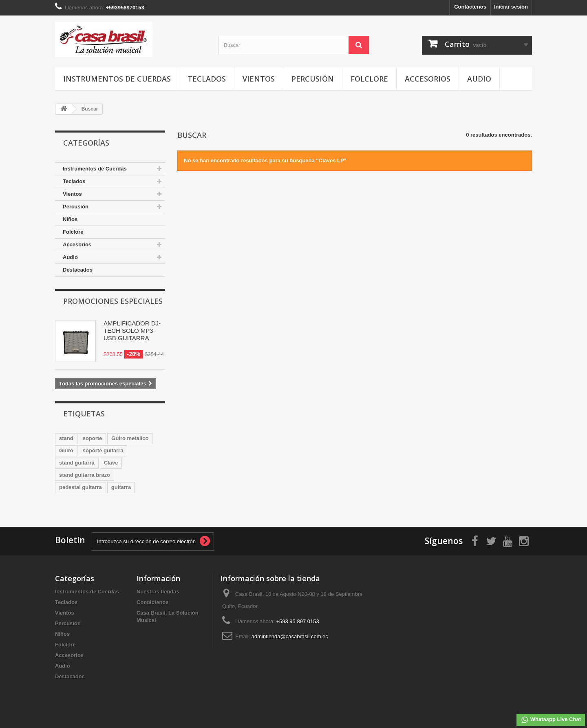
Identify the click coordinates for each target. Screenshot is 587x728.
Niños (70, 219)
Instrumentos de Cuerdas (117, 79)
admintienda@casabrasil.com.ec (290, 636)
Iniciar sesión (511, 7)
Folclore (369, 79)
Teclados (207, 79)
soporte (93, 438)
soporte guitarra (103, 450)
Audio (479, 79)
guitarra (121, 487)
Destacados (78, 270)
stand (66, 438)
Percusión (313, 79)
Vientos (259, 79)
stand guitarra (77, 463)
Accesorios (428, 79)
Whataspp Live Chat (551, 720)
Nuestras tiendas (158, 592)
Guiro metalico (130, 438)
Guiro (66, 450)
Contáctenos (470, 7)
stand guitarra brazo (85, 475)
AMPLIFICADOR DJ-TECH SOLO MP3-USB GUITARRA (132, 331)
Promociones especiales (113, 301)
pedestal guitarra (81, 487)
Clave (111, 463)
